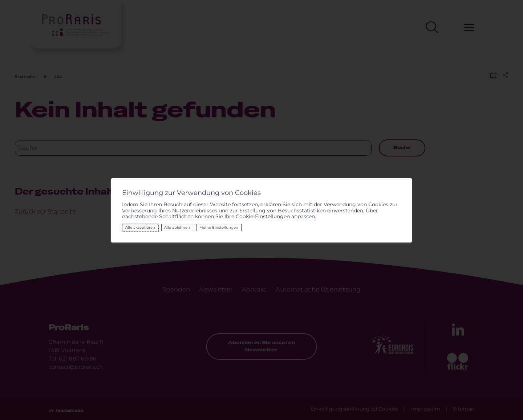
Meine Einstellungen (212, 227)
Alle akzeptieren (134, 227)
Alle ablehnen (171, 227)
